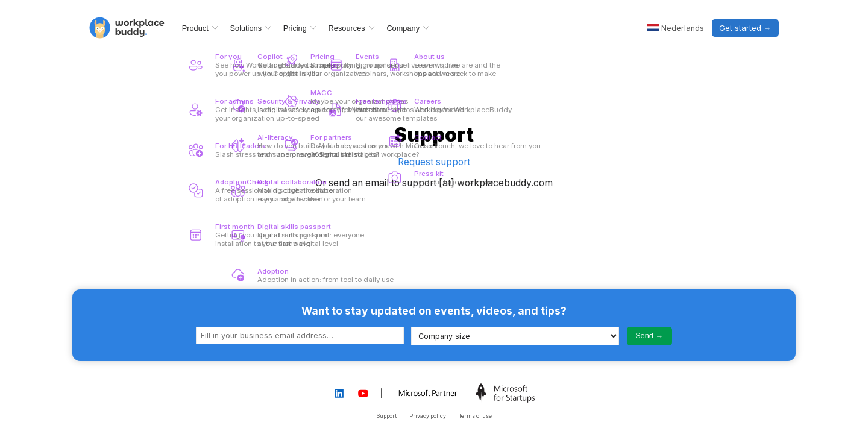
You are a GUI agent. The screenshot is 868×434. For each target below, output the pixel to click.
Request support (434, 162)
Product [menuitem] (195, 28)
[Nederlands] (676, 28)
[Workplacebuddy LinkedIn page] (339, 393)
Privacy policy (428, 416)
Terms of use (475, 416)
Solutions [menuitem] (246, 28)
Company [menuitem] (403, 28)
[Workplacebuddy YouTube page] (363, 393)
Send (644, 336)
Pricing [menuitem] (295, 28)
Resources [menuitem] (347, 28)
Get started (740, 28)
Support (386, 416)
